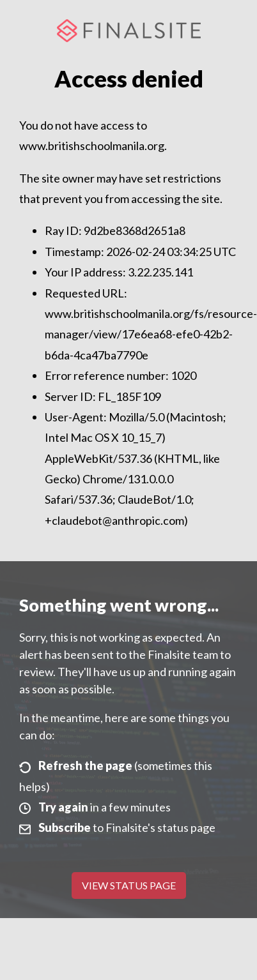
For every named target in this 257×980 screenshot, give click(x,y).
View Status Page (129, 885)
